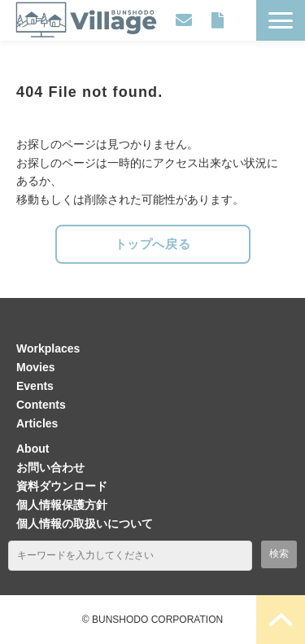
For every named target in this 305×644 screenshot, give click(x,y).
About (33, 449)
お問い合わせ (184, 20)
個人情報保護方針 (62, 505)
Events (35, 386)
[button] (281, 20)
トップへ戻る (153, 244)
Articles (37, 423)
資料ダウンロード (217, 20)
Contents (41, 405)
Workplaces (48, 348)
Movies (35, 367)
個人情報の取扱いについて (85, 524)
